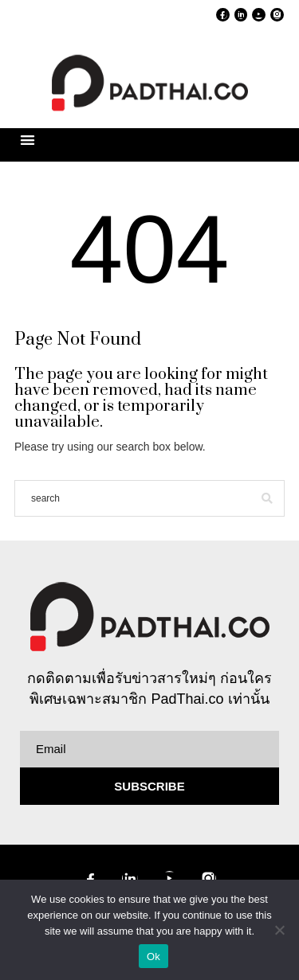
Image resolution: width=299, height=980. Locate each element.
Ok (153, 957)
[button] (28, 140)
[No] (279, 930)
